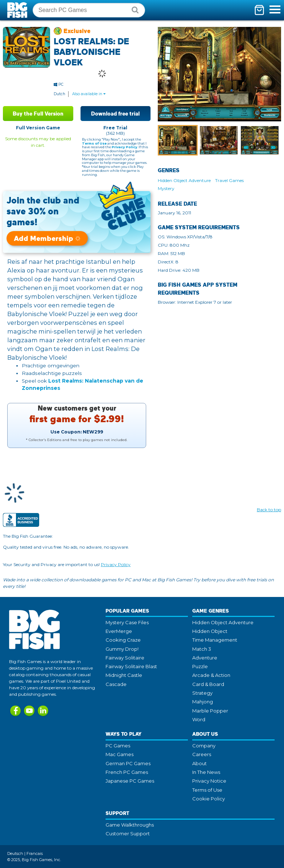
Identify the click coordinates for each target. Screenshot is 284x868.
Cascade (116, 684)
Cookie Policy (209, 799)
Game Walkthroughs (130, 825)
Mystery (166, 188)
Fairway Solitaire (125, 658)
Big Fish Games (18, 10)
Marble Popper (210, 711)
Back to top (269, 510)
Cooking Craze (123, 640)
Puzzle (200, 666)
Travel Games (229, 180)
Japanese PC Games (130, 781)
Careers (202, 754)
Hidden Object (210, 631)
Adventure (205, 658)
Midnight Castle (124, 675)
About (199, 763)
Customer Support (128, 833)
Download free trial (115, 114)
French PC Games (127, 772)
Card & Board (208, 684)
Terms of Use (94, 143)
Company (204, 746)
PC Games (118, 746)
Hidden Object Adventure (184, 180)
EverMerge (119, 631)
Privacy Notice (209, 781)
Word (199, 719)
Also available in (89, 94)
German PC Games (128, 763)
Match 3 (202, 649)
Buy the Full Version (38, 114)
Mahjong (203, 702)
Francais (35, 853)
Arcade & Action (211, 675)
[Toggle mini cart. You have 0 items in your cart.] (259, 10)
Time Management (215, 640)
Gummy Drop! (122, 649)
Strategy (202, 693)
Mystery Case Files (127, 622)
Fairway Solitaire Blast (131, 666)
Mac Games (120, 754)
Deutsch (15, 853)
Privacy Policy (124, 147)
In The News (206, 772)
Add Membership (47, 238)
